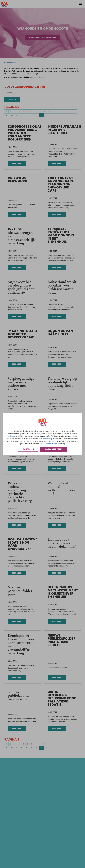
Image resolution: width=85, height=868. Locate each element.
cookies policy (47, 439)
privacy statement (51, 444)
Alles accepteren (53, 449)
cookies (10, 436)
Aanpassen (28, 449)
